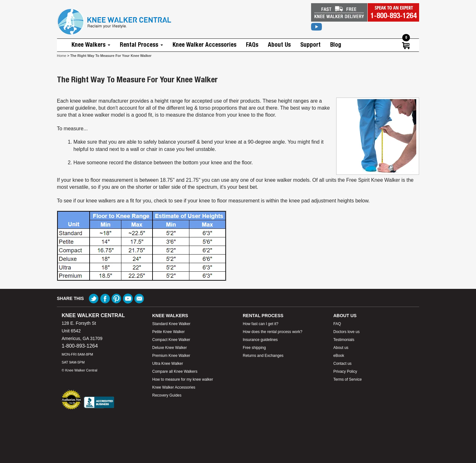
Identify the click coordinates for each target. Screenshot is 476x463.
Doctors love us (347, 332)
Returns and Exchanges (263, 356)
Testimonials (344, 340)
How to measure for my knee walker (183, 379)
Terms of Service (347, 379)
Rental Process (141, 45)
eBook (339, 356)
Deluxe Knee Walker (170, 348)
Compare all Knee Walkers (175, 371)
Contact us (342, 364)
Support (310, 45)
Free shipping (254, 348)
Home (61, 56)
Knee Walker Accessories (204, 45)
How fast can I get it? (261, 324)
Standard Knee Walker (171, 324)
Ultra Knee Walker (168, 364)
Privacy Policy (345, 371)
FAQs (252, 45)
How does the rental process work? (272, 332)
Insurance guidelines (260, 340)
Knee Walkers (91, 45)
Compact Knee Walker (171, 340)
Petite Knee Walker (168, 332)
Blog (336, 45)
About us (341, 348)
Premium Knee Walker (171, 356)
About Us (279, 45)
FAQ (337, 324)
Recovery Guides (167, 395)
